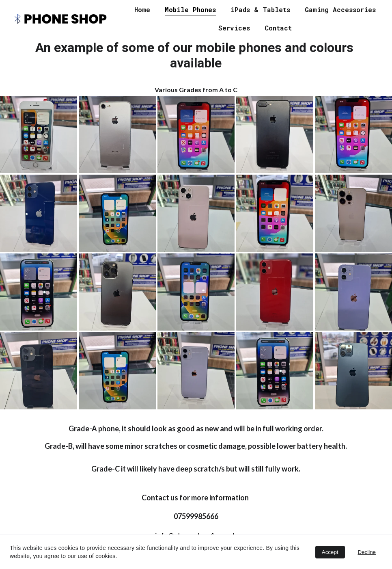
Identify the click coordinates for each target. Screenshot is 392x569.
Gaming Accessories (340, 10)
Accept (330, 552)
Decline (367, 552)
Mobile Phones (190, 10)
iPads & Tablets (260, 10)
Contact (278, 28)
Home (142, 10)
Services (234, 28)
